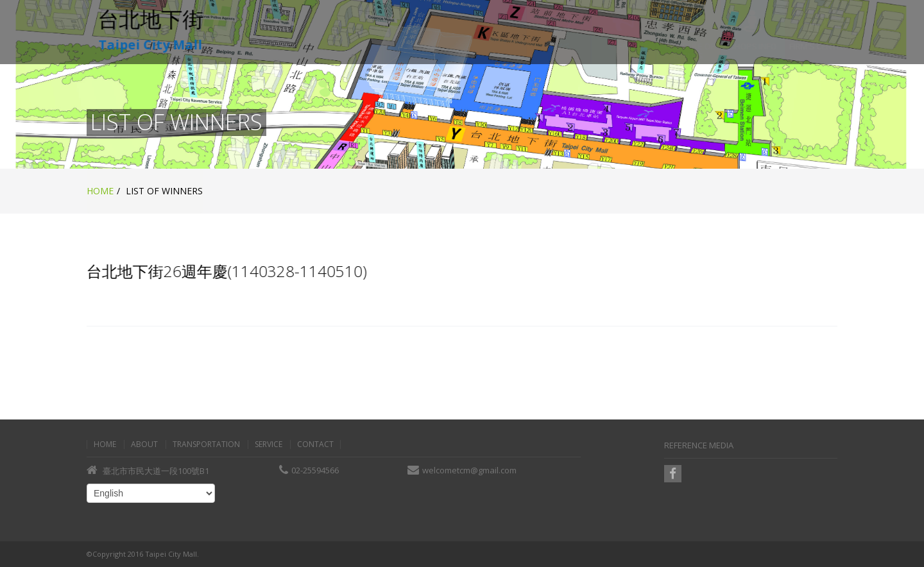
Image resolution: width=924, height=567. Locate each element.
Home (100, 191)
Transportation (206, 444)
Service (269, 444)
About (144, 444)
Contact (315, 444)
